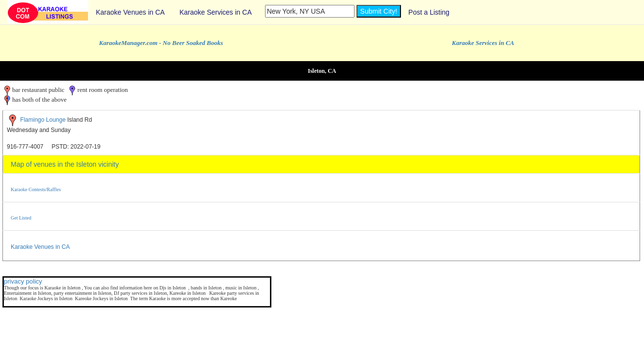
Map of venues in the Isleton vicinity (65, 164)
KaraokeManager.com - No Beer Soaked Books (161, 43)
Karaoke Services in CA (216, 12)
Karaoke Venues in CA (130, 12)
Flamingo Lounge (43, 120)
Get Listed (21, 218)
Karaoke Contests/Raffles (36, 189)
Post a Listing (429, 12)
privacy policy (23, 281)
